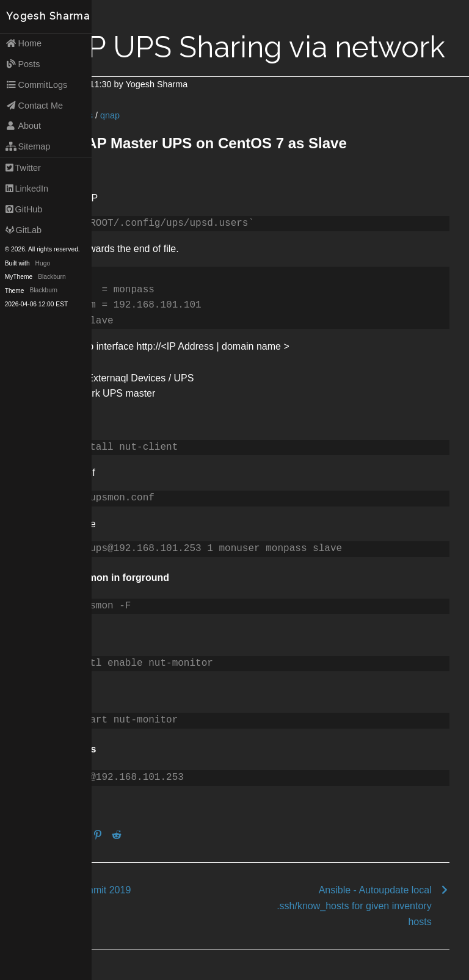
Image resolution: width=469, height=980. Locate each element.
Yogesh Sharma (48, 16)
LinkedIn (27, 189)
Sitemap (28, 146)
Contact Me (34, 106)
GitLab (24, 230)
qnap (110, 115)
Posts (23, 64)
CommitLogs (37, 85)
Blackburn (52, 277)
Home (24, 43)
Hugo (43, 263)
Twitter (23, 168)
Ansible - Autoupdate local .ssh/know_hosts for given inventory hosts (354, 906)
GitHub (24, 209)
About (23, 126)
